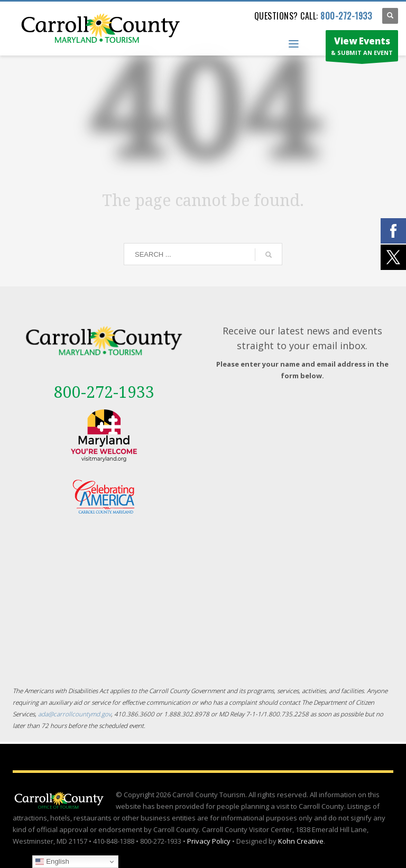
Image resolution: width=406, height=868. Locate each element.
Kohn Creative (301, 841)
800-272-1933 (346, 16)
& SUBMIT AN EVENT (362, 48)
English (52, 862)
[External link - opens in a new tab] (104, 436)
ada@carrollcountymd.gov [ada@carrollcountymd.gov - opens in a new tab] (75, 714)
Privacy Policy (209, 841)
